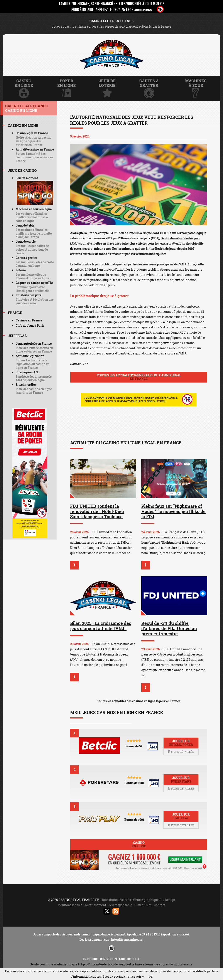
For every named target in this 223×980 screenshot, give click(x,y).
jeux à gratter (158, 306)
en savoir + (136, 976)
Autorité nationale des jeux (181, 238)
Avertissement (95, 905)
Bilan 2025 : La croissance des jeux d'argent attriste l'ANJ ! (101, 626)
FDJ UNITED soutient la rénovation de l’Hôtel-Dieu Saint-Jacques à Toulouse (97, 511)
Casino (139, 844)
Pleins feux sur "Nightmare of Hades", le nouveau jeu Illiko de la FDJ (173, 511)
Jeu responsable (120, 905)
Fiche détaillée (181, 752)
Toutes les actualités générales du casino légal (139, 377)
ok (151, 976)
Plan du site (143, 905)
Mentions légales (70, 905)
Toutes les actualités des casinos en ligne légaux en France (139, 701)
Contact (160, 905)
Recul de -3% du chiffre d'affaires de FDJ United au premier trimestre (169, 628)
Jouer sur (181, 743)
